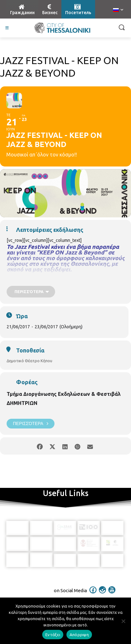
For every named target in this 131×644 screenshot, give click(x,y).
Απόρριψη (79, 635)
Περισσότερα (31, 424)
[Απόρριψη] (123, 621)
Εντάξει (53, 635)
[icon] (93, 590)
